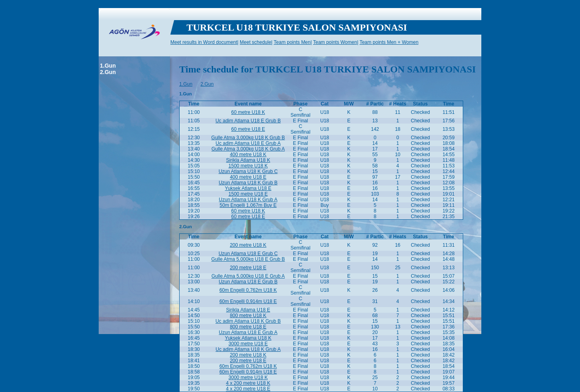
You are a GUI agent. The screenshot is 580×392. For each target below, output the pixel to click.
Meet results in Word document (204, 42)
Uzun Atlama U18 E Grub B (248, 282)
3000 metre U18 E (248, 344)
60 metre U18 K (248, 112)
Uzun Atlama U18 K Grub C (248, 171)
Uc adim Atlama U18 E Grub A (248, 143)
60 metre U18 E (248, 129)
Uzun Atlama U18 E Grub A (248, 332)
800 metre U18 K (248, 316)
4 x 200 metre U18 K (248, 383)
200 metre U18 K (248, 245)
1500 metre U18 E (248, 194)
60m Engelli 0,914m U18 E (248, 301)
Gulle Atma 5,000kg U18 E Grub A (248, 276)
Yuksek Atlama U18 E (248, 188)
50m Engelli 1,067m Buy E (248, 205)
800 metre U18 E (248, 327)
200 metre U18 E (248, 268)
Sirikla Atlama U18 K (248, 160)
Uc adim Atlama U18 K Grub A (248, 349)
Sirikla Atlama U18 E (248, 310)
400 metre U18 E (248, 177)
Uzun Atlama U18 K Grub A (248, 200)
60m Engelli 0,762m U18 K (248, 290)
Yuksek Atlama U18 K (248, 338)
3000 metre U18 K (248, 378)
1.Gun (108, 66)
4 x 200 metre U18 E (248, 389)
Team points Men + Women (389, 42)
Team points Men (292, 42)
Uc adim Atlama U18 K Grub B (248, 321)
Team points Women (335, 42)
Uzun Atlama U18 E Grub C (248, 254)
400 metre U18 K (248, 155)
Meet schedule (255, 42)
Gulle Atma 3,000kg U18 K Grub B (248, 138)
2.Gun (108, 72)
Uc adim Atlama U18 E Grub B (248, 121)
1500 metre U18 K (248, 166)
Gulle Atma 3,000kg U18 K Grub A (248, 149)
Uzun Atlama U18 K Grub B (248, 183)
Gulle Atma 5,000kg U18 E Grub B (248, 259)
